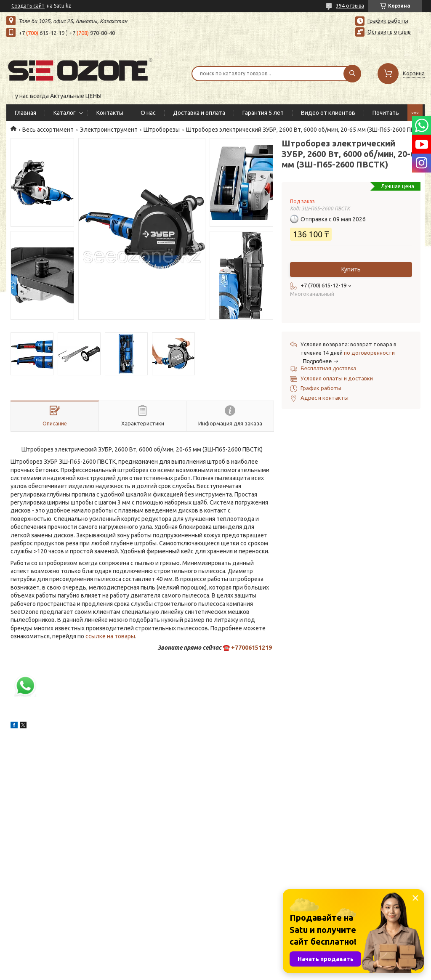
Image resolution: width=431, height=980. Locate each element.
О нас (148, 113)
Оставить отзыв (389, 32)
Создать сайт (28, 6)
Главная (25, 113)
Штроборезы (162, 130)
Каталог (65, 113)
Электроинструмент (109, 130)
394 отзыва (350, 6)
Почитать (386, 113)
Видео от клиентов (328, 113)
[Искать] (352, 74)
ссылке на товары (110, 636)
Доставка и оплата (199, 113)
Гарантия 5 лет (263, 113)
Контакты (110, 113)
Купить (351, 269)
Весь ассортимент (48, 130)
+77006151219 (251, 648)
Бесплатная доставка (329, 368)
